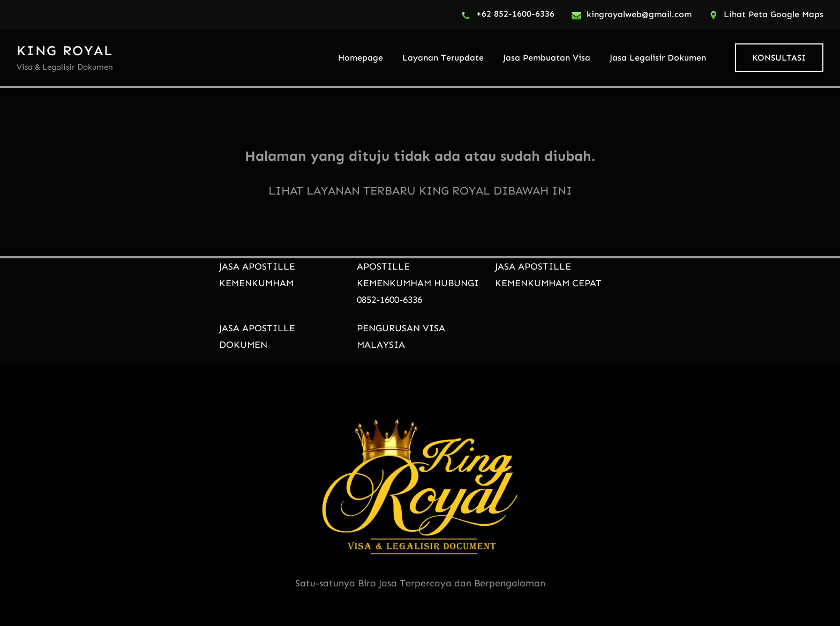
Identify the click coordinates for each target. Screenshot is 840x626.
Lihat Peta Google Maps (774, 14)
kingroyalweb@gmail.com (639, 14)
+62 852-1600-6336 (515, 14)
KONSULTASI (779, 58)
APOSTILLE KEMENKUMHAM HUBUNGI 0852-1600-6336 (418, 283)
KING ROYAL (65, 51)
